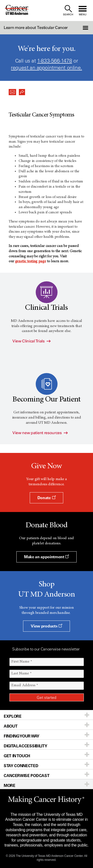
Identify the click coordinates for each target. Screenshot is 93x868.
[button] (86, 28)
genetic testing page (31, 261)
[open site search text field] (68, 11)
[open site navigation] (83, 11)
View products (46, 626)
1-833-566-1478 (55, 61)
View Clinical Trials (31, 341)
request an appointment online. (46, 68)
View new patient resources (40, 433)
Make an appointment (46, 557)
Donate (46, 498)
